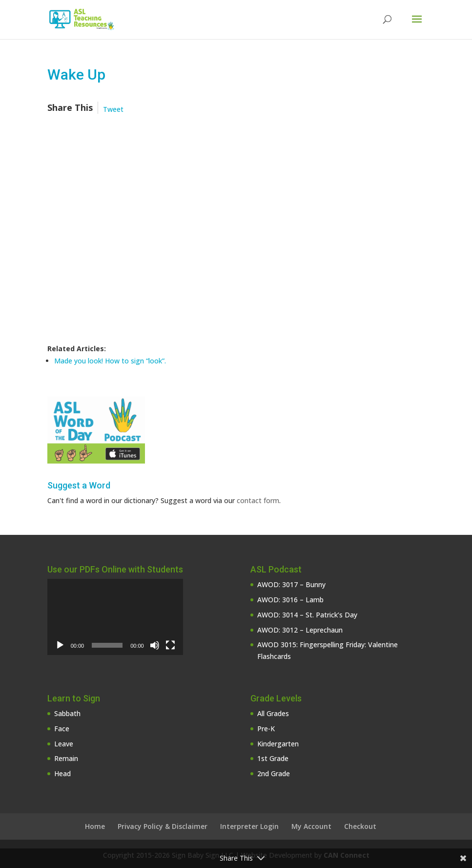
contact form (258, 500)
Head (62, 773)
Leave (64, 744)
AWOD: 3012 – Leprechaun (300, 630)
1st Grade (273, 758)
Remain (66, 758)
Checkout (360, 826)
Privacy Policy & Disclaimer (163, 826)
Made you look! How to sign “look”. (110, 361)
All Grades (273, 713)
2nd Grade (274, 773)
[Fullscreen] (170, 645)
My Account (311, 826)
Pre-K (266, 729)
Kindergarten (278, 744)
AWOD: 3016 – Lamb (290, 600)
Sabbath (67, 713)
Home (95, 826)
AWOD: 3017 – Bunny (291, 584)
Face (62, 729)
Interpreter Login (249, 826)
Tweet (113, 109)
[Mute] (155, 645)
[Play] (60, 645)
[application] (115, 617)
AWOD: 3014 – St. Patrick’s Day (307, 615)
